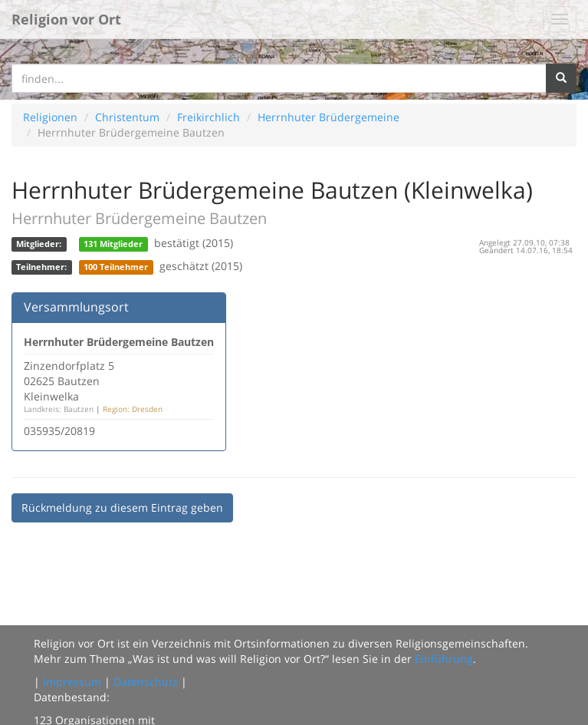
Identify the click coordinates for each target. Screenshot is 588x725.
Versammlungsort (76, 307)
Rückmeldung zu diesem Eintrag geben (122, 507)
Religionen (50, 117)
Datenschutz (146, 682)
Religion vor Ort (66, 19)
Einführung (444, 659)
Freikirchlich (209, 117)
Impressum (72, 682)
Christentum (127, 117)
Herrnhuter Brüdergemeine (328, 117)
